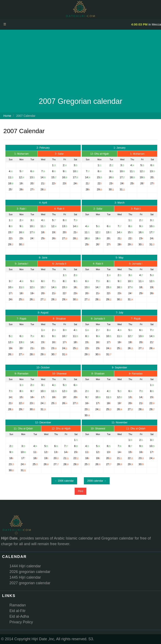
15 (98, 177)
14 (86, 177)
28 (87, 190)
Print (81, 491)
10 (121, 171)
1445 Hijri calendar (25, 577)
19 (141, 177)
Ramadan (18, 605)
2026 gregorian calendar (30, 572)
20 (152, 177)
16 (110, 177)
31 (121, 190)
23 (111, 183)
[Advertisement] (80, 64)
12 (141, 171)
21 (87, 183)
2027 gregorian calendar (30, 583)
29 (98, 190)
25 (132, 183)
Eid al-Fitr (18, 611)
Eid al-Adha (19, 616)
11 (131, 171)
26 (142, 183)
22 (99, 183)
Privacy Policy (21, 622)
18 (131, 177)
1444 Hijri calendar (25, 566)
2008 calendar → (97, 481)
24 (122, 183)
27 (152, 183)
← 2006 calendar (64, 481)
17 (121, 177)
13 (151, 171)
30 (110, 190)
